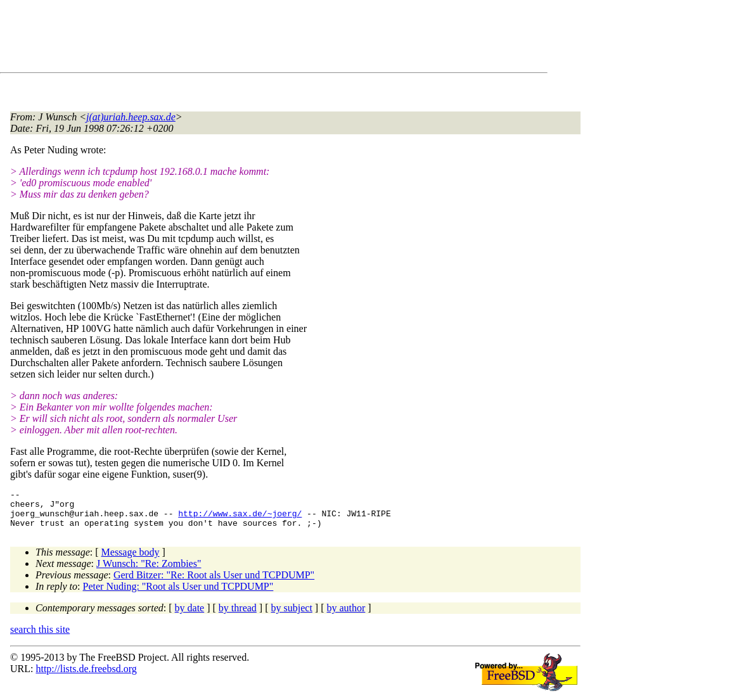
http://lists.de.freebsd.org (86, 676)
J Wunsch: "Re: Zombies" (149, 571)
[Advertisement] (241, 39)
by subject (292, 615)
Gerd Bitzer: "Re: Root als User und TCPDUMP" (214, 582)
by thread (238, 615)
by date (190, 615)
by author (346, 615)
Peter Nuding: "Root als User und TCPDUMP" (178, 594)
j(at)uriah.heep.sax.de (131, 117)
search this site (40, 637)
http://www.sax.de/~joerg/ (240, 519)
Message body (131, 560)
